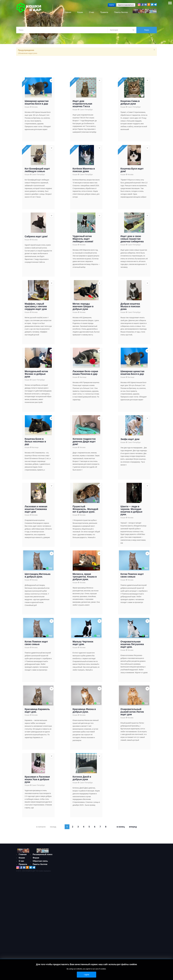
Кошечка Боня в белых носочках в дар (35, 442)
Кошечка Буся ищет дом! (132, 170)
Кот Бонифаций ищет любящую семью (37, 170)
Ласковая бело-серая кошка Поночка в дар (85, 373)
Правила (23, 864)
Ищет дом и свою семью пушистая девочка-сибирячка (132, 239)
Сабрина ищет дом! (36, 236)
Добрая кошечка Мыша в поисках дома (130, 306)
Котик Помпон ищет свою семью (132, 575)
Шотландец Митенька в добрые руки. (37, 575)
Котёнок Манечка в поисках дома (84, 170)
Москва (35, 107)
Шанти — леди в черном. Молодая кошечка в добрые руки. (131, 510)
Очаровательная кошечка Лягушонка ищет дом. (132, 644)
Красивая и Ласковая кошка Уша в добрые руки (37, 779)
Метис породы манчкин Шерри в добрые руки (83, 306)
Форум (36, 858)
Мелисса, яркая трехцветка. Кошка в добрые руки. (85, 577)
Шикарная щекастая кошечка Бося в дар (37, 102)
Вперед (133, 827)
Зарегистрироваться (126, 5)
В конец (121, 827)
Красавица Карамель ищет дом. (37, 710)
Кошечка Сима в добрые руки (130, 102)
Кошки (27, 107)
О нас (21, 861)
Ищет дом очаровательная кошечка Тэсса (82, 104)
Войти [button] (112, 5)
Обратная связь (40, 861)
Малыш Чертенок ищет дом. (83, 643)
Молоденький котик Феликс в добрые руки (36, 374)
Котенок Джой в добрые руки (82, 778)
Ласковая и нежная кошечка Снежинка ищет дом (36, 509)
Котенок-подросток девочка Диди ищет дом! (84, 442)
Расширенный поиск (43, 854)
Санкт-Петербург (86, 110)
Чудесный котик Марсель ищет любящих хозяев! (83, 239)
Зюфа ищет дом (130, 439)
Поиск (147, 30)
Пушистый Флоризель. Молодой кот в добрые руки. (85, 509)
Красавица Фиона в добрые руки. (84, 710)
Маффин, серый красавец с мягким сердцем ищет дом (36, 306)
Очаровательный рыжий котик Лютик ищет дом (132, 712)
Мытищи (83, 377)
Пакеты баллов (40, 864)
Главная (23, 854)
